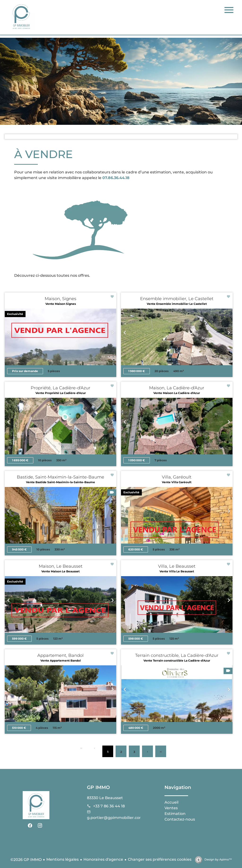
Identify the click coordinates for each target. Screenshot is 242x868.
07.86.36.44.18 (116, 178)
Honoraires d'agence (103, 859)
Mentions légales (63, 859)
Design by (218, 859)
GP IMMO (98, 787)
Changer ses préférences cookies (160, 859)
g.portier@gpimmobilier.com (115, 818)
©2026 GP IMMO (26, 860)
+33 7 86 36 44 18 (109, 806)
